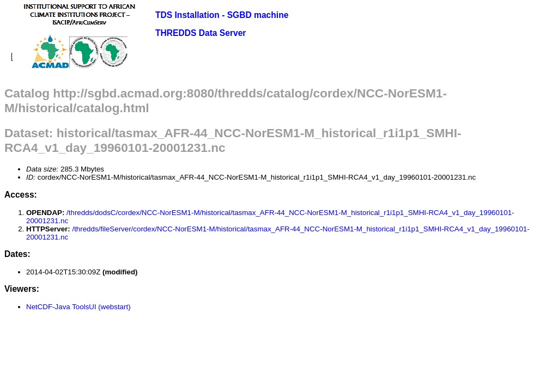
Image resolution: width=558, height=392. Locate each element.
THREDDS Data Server (201, 33)
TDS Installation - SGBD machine (222, 15)
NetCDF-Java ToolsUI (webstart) (78, 307)
